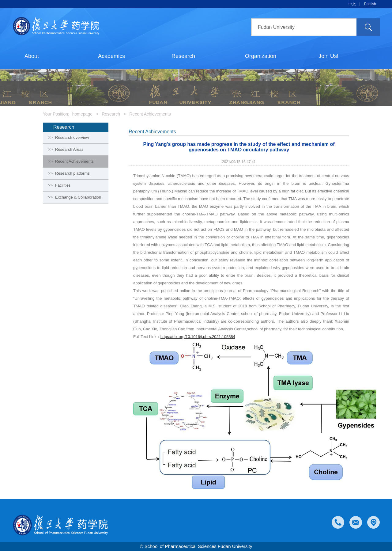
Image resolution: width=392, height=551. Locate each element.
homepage (82, 114)
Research (183, 56)
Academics (111, 56)
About (32, 56)
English (370, 4)
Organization (261, 56)
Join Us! (328, 56)
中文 (352, 4)
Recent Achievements (150, 114)
